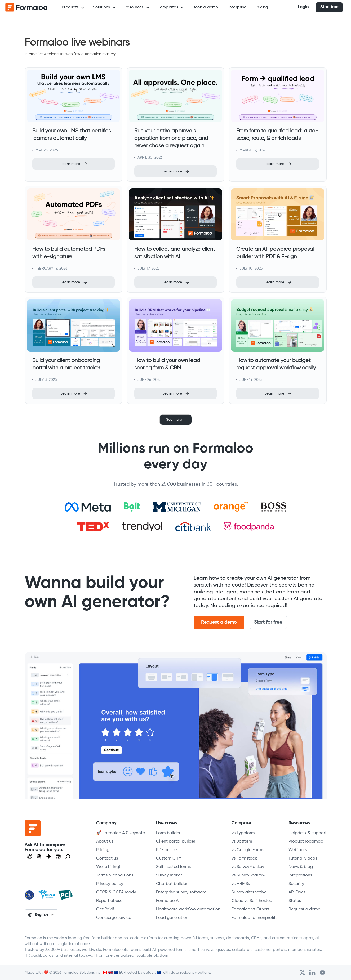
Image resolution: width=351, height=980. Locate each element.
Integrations (300, 875)
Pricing (262, 7)
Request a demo (219, 622)
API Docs (297, 892)
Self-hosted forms (173, 867)
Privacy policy (110, 884)
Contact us (107, 858)
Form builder (168, 833)
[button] (73, 7)
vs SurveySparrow (248, 875)
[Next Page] (176, 420)
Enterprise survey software (181, 892)
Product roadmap (306, 842)
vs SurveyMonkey (248, 867)
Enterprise (237, 7)
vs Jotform (242, 842)
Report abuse (109, 901)
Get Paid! (105, 909)
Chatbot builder (172, 884)
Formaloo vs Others (250, 909)
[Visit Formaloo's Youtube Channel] (322, 973)
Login (303, 7)
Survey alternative (249, 892)
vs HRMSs (241, 884)
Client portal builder (176, 842)
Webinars (298, 850)
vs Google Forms (248, 850)
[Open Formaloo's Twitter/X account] (302, 973)
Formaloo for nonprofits (254, 918)
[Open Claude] (39, 856)
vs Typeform (243, 833)
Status (295, 901)
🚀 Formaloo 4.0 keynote (121, 833)
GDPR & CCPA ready (116, 892)
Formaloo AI (168, 901)
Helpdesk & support (308, 833)
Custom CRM (169, 858)
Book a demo (205, 7)
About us (105, 842)
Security (296, 884)
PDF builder (167, 850)
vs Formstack (244, 858)
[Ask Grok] (68, 856)
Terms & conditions (115, 875)
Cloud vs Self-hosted (252, 901)
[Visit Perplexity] (58, 856)
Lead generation (172, 918)
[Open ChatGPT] (29, 856)
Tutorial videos (303, 858)
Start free (329, 7)
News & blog (301, 867)
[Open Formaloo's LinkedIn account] (312, 973)
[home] (26, 7)
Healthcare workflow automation (188, 909)
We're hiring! (108, 867)
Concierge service (114, 918)
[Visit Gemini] (49, 856)
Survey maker (169, 875)
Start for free (268, 622)
